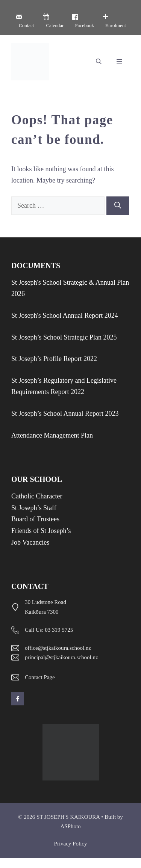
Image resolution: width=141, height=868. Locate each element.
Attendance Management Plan (52, 435)
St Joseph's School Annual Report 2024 (65, 315)
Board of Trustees (35, 519)
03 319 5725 (59, 630)
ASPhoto (70, 826)
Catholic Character (37, 496)
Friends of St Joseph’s (41, 531)
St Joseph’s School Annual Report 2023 (65, 414)
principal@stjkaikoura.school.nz (61, 657)
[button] (99, 62)
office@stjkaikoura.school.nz (58, 648)
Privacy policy (71, 844)
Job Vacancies (30, 542)
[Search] (118, 206)
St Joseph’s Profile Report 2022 (54, 359)
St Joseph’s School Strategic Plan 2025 (64, 337)
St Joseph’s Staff (34, 508)
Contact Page (40, 677)
